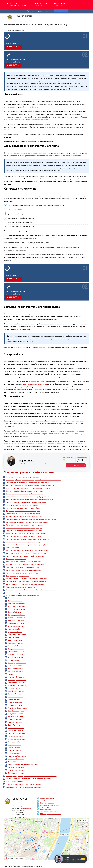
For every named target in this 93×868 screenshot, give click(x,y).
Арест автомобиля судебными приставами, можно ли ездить (28, 488)
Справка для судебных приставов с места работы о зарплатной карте (31, 776)
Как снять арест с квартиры (16, 559)
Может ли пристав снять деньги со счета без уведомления (27, 579)
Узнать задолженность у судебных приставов (22, 596)
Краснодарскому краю (16, 652)
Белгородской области (16, 609)
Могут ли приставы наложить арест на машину (23, 542)
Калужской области (15, 638)
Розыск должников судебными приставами (21, 587)
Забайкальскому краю (16, 626)
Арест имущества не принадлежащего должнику (24, 562)
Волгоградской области (17, 618)
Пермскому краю (14, 700)
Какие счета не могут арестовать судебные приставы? (26, 584)
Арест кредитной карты (15, 782)
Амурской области (15, 601)
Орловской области (15, 694)
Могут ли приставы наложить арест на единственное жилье (28, 539)
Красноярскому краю (16, 654)
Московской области (16, 671)
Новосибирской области (17, 686)
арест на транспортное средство (35, 384)
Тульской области (14, 750)
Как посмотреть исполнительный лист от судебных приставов (29, 779)
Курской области (14, 660)
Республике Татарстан (16, 714)
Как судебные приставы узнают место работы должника (26, 553)
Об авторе (76, 465)
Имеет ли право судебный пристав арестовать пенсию (26, 534)
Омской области (14, 688)
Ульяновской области (16, 759)
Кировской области (15, 646)
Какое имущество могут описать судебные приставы (25, 556)
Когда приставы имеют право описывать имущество (25, 787)
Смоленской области (16, 736)
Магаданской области (16, 669)
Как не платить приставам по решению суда (22, 573)
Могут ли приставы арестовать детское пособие (24, 536)
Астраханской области (16, 606)
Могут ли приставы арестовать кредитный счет (23, 508)
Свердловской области (16, 734)
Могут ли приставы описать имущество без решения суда (27, 550)
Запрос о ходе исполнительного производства (23, 511)
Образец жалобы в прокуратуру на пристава (22, 505)
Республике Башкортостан (18, 708)
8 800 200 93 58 (26, 808)
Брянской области (15, 612)
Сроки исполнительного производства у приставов (25, 531)
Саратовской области (16, 728)
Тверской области (14, 745)
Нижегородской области (17, 680)
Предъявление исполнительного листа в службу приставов (27, 497)
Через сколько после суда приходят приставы (23, 477)
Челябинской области (16, 767)
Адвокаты (30, 11)
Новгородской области (16, 683)
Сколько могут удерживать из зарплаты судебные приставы (28, 483)
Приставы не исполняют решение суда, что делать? (25, 525)
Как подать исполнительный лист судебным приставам (26, 582)
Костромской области (16, 649)
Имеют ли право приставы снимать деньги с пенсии (25, 517)
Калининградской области (18, 635)
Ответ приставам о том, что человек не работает (24, 784)
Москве (11, 674)
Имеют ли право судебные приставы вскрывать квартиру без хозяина (31, 519)
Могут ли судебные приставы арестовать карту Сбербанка (27, 545)
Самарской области (15, 722)
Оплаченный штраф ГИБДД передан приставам (23, 514)
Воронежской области (16, 623)
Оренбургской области (16, 691)
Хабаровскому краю (15, 762)
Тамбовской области (15, 742)
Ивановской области (15, 629)
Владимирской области (16, 615)
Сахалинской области (16, 731)
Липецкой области (15, 666)
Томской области (14, 748)
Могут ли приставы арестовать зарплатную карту (24, 528)
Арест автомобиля (13, 548)
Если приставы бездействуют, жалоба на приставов (25, 491)
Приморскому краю (15, 702)
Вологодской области (16, 621)
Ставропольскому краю (16, 739)
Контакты (48, 11)
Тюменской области (15, 753)
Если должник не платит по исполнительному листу (25, 565)
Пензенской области (15, 697)
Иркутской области (15, 632)
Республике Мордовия (16, 711)
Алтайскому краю (14, 598)
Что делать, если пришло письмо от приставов (23, 593)
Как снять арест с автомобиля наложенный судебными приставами (30, 590)
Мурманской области (16, 677)
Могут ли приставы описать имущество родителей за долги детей (30, 500)
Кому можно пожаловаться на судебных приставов (24, 494)
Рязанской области (15, 719)
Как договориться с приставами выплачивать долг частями (27, 522)
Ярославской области (16, 773)
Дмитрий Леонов (25, 461)
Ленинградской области (17, 663)
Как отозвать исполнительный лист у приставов (23, 570)
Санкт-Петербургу (15, 725)
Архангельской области (17, 604)
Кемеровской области (16, 643)
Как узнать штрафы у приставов (17, 576)
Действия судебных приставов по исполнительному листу (27, 502)
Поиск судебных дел (61, 11)
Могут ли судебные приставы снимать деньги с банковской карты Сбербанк (33, 480)
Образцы (39, 11)
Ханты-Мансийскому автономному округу (23, 765)
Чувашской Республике (16, 770)
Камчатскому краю (15, 640)
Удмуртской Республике (17, 756)
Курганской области (15, 657)
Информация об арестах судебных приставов (22, 567)
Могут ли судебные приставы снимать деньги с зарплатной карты (30, 486)
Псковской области (15, 705)
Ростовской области (15, 717)
